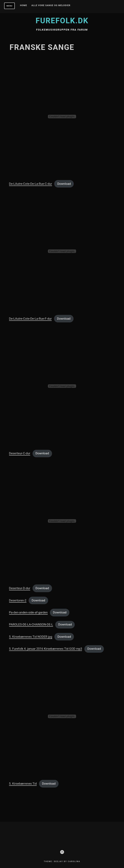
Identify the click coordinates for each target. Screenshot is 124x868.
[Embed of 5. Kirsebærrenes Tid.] (62, 716)
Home (24, 6)
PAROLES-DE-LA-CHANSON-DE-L (31, 624)
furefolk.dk (62, 21)
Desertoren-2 (18, 600)
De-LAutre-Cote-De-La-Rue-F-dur (30, 319)
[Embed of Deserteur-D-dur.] (62, 521)
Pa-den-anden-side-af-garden (28, 612)
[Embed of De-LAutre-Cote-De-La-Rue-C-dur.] (62, 117)
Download (64, 184)
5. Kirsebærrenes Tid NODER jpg (31, 637)
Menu (10, 6)
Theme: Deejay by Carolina (62, 861)
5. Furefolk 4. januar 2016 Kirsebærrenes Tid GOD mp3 (46, 649)
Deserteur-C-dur (20, 453)
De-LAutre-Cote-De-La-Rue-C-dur (31, 184)
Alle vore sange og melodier (51, 6)
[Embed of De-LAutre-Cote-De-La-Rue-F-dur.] (62, 251)
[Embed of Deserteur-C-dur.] (62, 386)
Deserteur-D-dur (20, 588)
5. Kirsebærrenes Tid (23, 784)
